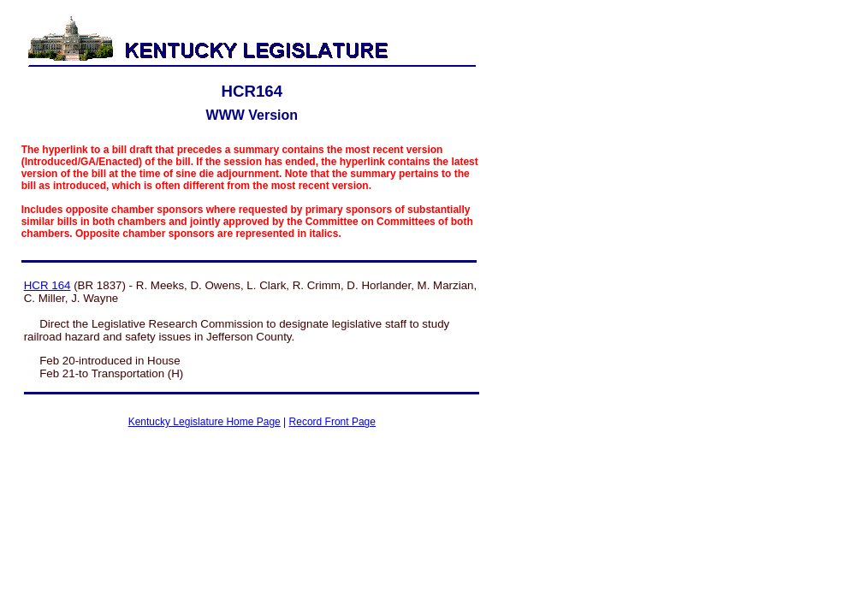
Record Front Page (332, 422)
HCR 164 (47, 285)
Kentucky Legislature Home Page (205, 422)
